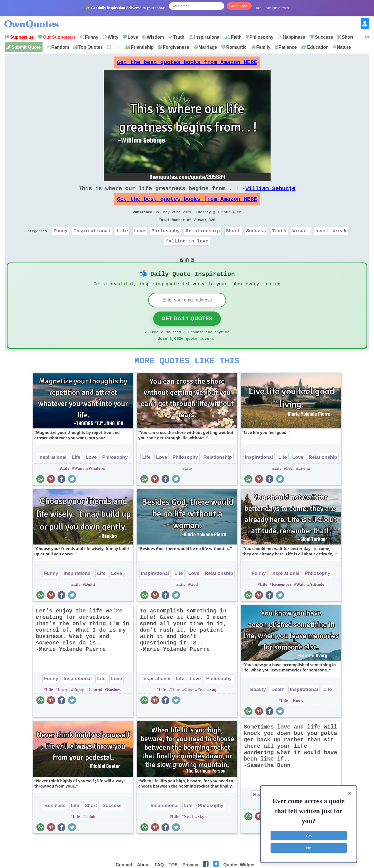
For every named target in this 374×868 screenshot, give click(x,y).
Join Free (239, 6)
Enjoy (78, 708)
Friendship (142, 47)
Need (188, 835)
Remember (282, 602)
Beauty (258, 708)
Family (263, 47)
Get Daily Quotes (187, 333)
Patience (288, 47)
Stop (213, 708)
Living (304, 486)
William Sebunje (271, 193)
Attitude (317, 602)
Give (189, 708)
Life (122, 241)
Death (278, 708)
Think (90, 835)
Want (79, 486)
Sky (201, 835)
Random (60, 47)
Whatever (97, 486)
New (116, 47)
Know (298, 719)
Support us (22, 37)
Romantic (236, 47)
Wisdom (155, 37)
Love (133, 37)
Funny (92, 37)
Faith (236, 37)
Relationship (203, 241)
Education (318, 47)
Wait (300, 602)
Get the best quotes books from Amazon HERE (187, 64)
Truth (179, 37)
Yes (309, 835)
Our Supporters (59, 37)
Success (324, 37)
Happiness (294, 37)
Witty (113, 37)
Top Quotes (91, 47)
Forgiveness (176, 47)
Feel (290, 486)
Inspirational (207, 37)
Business (115, 708)
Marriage (208, 47)
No (309, 847)
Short (348, 37)
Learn (63, 708)
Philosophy (261, 37)
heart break (331, 241)
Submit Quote (26, 47)
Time (175, 708)
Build (90, 602)
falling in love (187, 252)
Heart (259, 813)
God (194, 602)
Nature (344, 47)
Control (95, 708)
